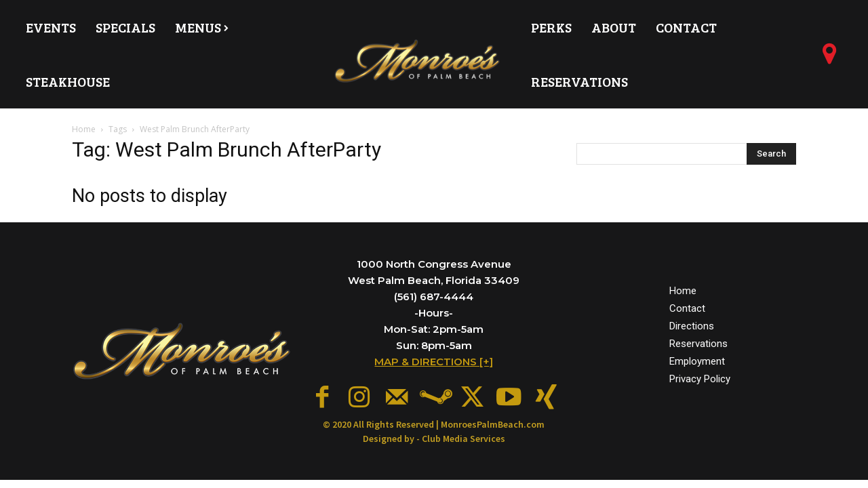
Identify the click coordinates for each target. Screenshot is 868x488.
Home (84, 129)
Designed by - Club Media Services (434, 434)
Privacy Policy (700, 377)
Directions (692, 323)
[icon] (829, 59)
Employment (697, 359)
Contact (687, 306)
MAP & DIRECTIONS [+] (434, 362)
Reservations (698, 341)
